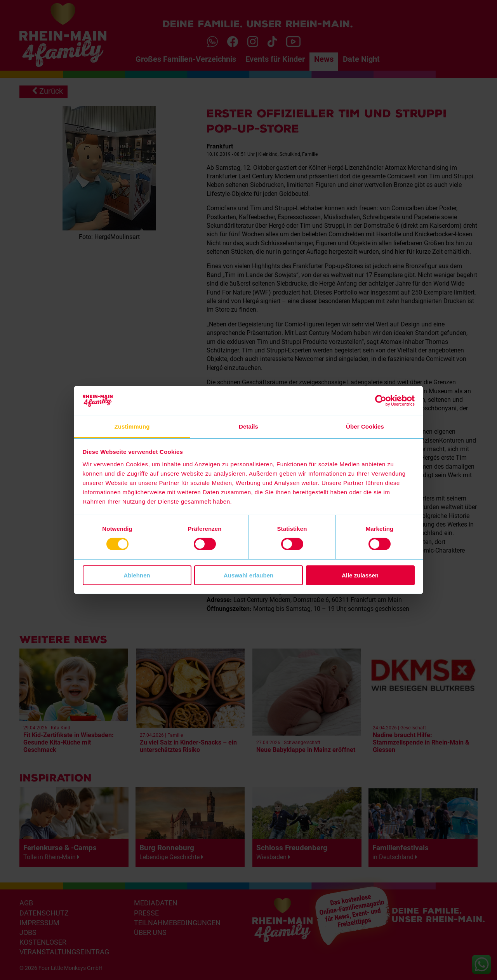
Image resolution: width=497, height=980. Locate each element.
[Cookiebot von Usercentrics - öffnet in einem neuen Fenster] (381, 401)
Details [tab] (248, 426)
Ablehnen (137, 575)
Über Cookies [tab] (365, 426)
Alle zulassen (360, 575)
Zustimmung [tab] (132, 426)
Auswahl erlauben (248, 575)
